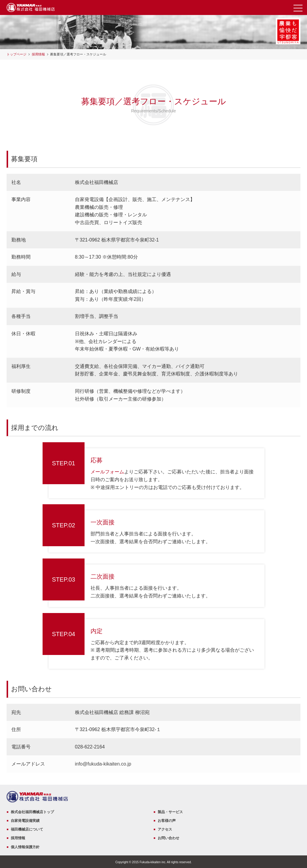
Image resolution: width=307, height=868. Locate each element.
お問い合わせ (168, 838)
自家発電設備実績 (25, 821)
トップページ (16, 54)
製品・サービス (170, 812)
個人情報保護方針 (25, 847)
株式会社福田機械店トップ (32, 812)
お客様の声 (167, 821)
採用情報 (38, 54)
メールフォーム (107, 472)
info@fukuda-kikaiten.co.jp (103, 764)
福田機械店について (27, 829)
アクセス (165, 829)
